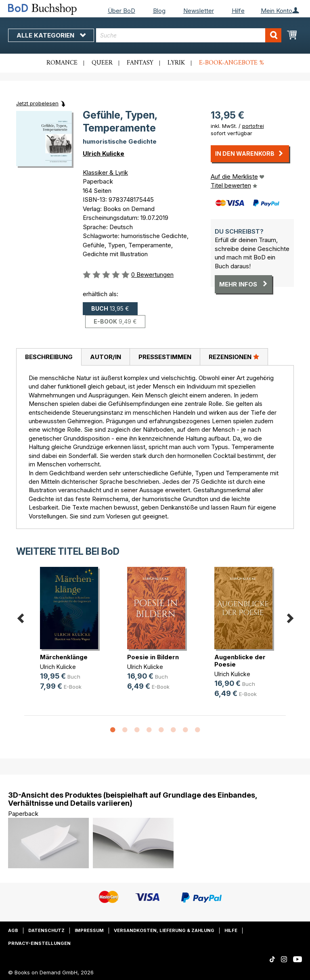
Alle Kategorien (51, 35)
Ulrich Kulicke (104, 154)
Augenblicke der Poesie (240, 661)
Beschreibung (49, 357)
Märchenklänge (64, 657)
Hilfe (238, 11)
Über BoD (121, 11)
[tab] (49, 357)
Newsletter (199, 11)
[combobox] (189, 35)
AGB (13, 930)
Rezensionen (234, 357)
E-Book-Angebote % (231, 63)
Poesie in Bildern (153, 657)
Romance (62, 63)
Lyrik (176, 63)
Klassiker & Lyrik (105, 172)
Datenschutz (46, 930)
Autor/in (106, 357)
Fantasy (140, 63)
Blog (159, 11)
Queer (102, 63)
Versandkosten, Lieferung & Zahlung (164, 930)
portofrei (253, 126)
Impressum (89, 930)
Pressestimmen (165, 357)
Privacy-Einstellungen (39, 943)
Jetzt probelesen (37, 103)
